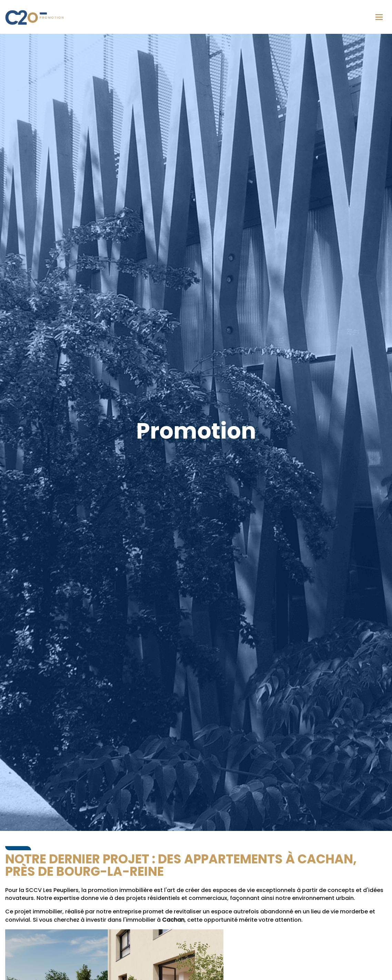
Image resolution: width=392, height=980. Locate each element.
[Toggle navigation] (379, 17)
